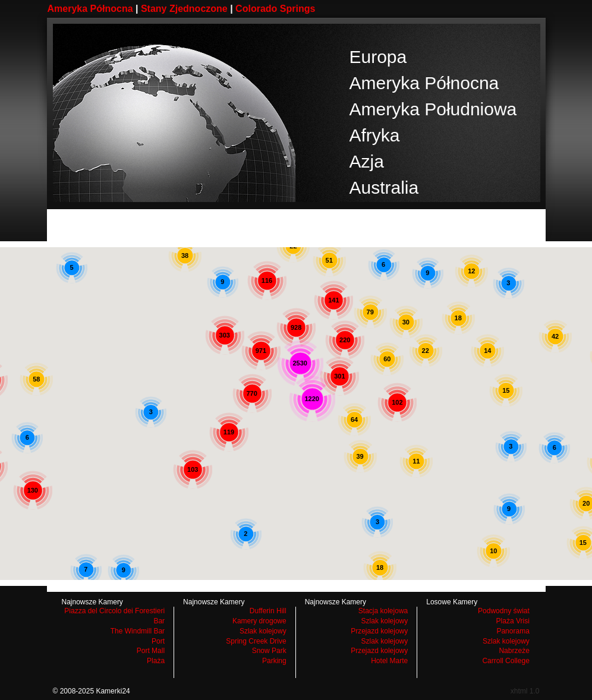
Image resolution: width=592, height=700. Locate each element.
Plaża (156, 661)
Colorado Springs (275, 9)
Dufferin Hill (268, 611)
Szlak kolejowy (263, 631)
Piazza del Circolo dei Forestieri (114, 611)
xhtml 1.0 (525, 691)
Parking (274, 661)
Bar (159, 621)
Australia (384, 187)
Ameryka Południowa (433, 109)
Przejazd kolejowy (379, 631)
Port (158, 641)
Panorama (513, 631)
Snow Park (269, 651)
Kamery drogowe (259, 621)
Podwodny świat (504, 611)
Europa (378, 57)
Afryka (375, 135)
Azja (367, 161)
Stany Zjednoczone (184, 9)
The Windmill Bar (138, 631)
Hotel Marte (389, 661)
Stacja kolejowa (383, 611)
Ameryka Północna (90, 9)
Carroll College (506, 661)
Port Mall (151, 651)
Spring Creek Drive (256, 641)
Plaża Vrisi (513, 621)
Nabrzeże (514, 651)
